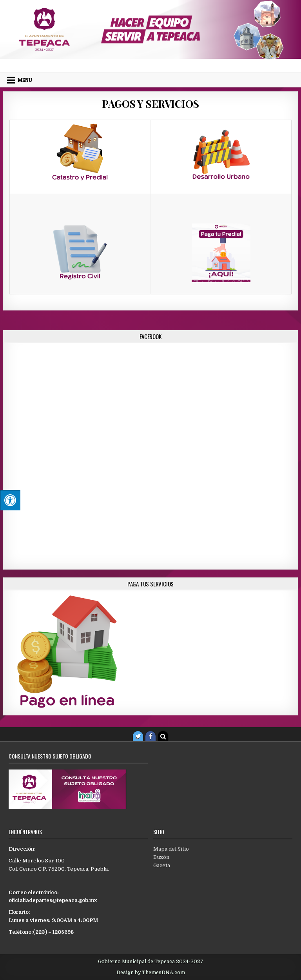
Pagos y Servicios (150, 104)
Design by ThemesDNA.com (151, 973)
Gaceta (162, 865)
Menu (25, 80)
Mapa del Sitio (171, 849)
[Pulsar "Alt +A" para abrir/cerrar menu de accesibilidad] (10, 500)
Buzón (161, 857)
